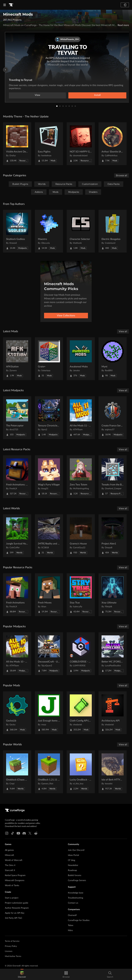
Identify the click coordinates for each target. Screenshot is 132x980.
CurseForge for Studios (79, 920)
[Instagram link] (7, 833)
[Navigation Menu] (5, 5)
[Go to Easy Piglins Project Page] (49, 144)
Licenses (9, 951)
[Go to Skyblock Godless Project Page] (17, 231)
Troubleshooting (75, 898)
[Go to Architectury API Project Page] (113, 713)
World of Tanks (12, 886)
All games (9, 850)
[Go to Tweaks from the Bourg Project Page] (113, 477)
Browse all (122, 176)
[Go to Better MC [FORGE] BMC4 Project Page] (113, 654)
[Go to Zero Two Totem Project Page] (81, 477)
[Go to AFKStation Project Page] (17, 359)
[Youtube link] (18, 833)
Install (97, 95)
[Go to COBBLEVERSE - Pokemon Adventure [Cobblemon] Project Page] (81, 654)
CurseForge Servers (77, 880)
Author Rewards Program (17, 908)
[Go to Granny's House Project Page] (81, 536)
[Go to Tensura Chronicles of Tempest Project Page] (49, 418)
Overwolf (72, 915)
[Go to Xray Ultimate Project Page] (113, 595)
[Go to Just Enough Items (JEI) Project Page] (49, 713)
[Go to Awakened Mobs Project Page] (81, 359)
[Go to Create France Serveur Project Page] (113, 418)
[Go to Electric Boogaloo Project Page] (113, 231)
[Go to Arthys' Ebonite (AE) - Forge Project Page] (113, 144)
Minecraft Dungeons (15, 880)
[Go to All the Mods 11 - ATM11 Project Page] (81, 418)
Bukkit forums (75, 875)
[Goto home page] (11, 5)
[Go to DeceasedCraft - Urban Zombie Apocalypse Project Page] (49, 654)
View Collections (66, 316)
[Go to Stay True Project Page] (81, 595)
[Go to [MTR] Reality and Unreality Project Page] (49, 536)
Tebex (71, 925)
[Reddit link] (36, 833)
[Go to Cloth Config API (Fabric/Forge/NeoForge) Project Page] (81, 713)
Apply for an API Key (15, 913)
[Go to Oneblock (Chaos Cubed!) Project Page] (17, 772)
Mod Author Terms (13, 956)
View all (123, 331)
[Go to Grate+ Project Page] (49, 359)
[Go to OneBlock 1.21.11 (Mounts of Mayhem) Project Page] (49, 772)
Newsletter (73, 865)
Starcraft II (10, 870)
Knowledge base (76, 893)
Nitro (70, 930)
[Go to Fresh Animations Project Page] (17, 595)
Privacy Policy (11, 946)
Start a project (12, 898)
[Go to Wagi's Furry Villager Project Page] (49, 477)
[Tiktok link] (13, 833)
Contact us (73, 903)
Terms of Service (12, 941)
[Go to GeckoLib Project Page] (17, 713)
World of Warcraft (14, 860)
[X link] (30, 833)
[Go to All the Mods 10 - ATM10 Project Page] (17, 654)
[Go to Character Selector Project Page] (81, 231)
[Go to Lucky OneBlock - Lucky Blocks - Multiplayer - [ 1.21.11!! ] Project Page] (81, 772)
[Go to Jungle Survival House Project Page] (17, 536)
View (37, 95)
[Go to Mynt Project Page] (113, 359)
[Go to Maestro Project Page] (49, 231)
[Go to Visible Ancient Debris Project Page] (17, 144)
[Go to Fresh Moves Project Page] (49, 595)
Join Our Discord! (76, 850)
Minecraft (9, 855)
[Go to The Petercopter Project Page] (17, 418)
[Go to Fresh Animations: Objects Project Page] (17, 477)
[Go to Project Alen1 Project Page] (113, 536)
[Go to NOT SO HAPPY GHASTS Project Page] (81, 144)
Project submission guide (17, 903)
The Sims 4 (10, 865)
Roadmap (72, 870)
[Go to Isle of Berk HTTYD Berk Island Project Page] (113, 772)
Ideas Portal (73, 855)
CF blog (72, 860)
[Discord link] (24, 833)
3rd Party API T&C (14, 918)
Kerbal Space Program (15, 875)
